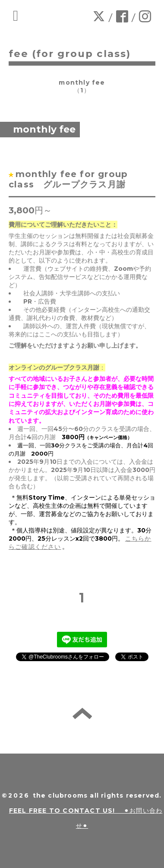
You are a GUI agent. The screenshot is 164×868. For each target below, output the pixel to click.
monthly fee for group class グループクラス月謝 (73, 179)
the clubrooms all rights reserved (96, 795)
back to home (82, 713)
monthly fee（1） (82, 86)
